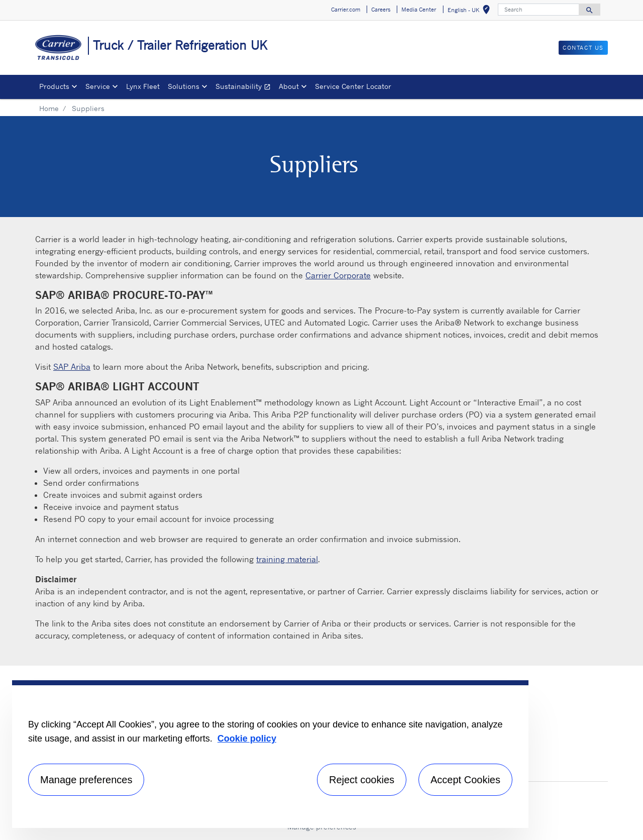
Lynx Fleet (143, 86)
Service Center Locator (353, 86)
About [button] (289, 86)
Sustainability (245, 88)
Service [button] (98, 86)
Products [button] (54, 86)
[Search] (539, 10)
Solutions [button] (184, 86)
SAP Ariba (72, 367)
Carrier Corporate (338, 275)
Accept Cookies (465, 780)
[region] (270, 754)
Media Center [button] (419, 10)
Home (49, 108)
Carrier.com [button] (346, 10)
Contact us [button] (583, 48)
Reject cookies (362, 780)
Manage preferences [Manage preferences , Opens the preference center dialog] (86, 780)
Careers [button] (381, 10)
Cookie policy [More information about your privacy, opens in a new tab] (247, 739)
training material (287, 559)
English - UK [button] (471, 11)
